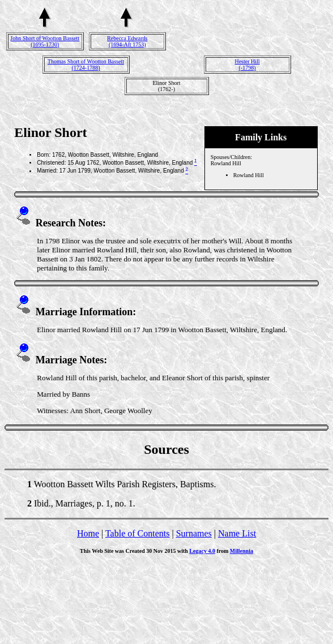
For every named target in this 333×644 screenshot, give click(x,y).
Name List (237, 533)
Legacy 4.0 (202, 551)
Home (88, 533)
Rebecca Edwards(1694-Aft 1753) (127, 41)
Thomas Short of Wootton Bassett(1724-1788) (86, 65)
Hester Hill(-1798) (247, 65)
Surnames (194, 533)
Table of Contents (138, 533)
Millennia (242, 551)
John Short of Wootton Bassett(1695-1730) (45, 41)
